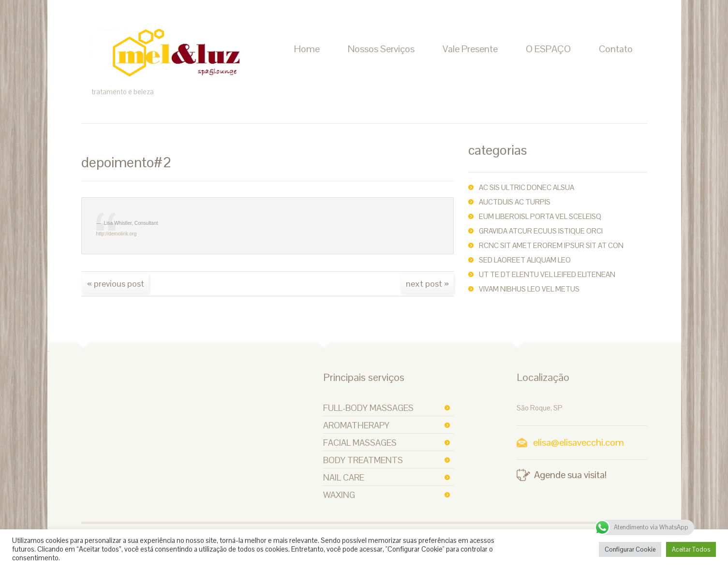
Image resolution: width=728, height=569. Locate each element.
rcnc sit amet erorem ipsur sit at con (551, 245)
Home (307, 49)
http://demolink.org (117, 234)
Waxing (339, 495)
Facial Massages (360, 443)
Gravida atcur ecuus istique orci (541, 231)
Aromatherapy (356, 425)
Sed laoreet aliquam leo (525, 260)
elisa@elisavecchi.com (579, 442)
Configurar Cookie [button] (630, 549)
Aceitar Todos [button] (691, 549)
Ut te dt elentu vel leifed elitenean (547, 274)
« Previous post (116, 284)
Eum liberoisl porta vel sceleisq (540, 216)
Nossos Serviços (381, 49)
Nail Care (344, 477)
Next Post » (427, 284)
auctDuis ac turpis (515, 202)
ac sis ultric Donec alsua (527, 187)
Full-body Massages (368, 408)
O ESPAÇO (548, 49)
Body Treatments (363, 460)
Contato (616, 49)
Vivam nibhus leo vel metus (529, 289)
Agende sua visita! (570, 475)
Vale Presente (470, 49)
